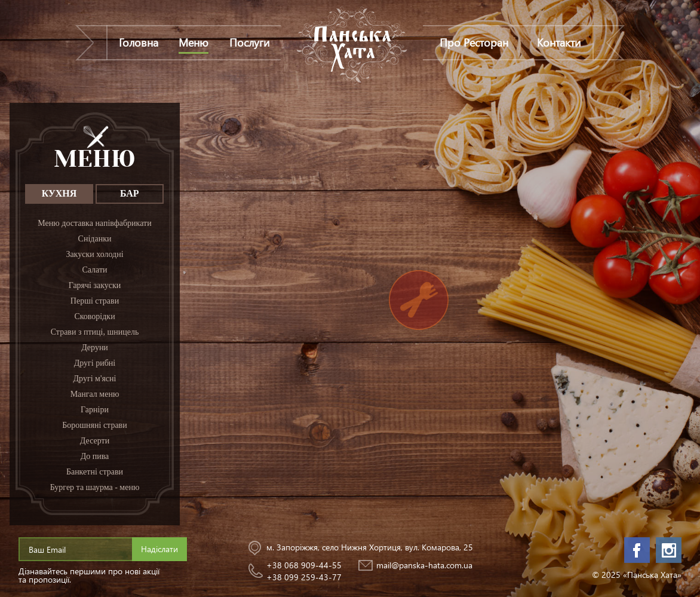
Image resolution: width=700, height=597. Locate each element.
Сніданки (95, 239)
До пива (95, 456)
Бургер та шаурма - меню (95, 487)
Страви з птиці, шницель (95, 332)
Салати (94, 270)
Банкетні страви (95, 472)
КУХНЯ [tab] (59, 193)
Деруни (95, 348)
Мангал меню (95, 394)
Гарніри (95, 410)
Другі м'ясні (95, 379)
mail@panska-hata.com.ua (424, 565)
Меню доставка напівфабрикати (94, 223)
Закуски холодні (94, 254)
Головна (139, 42)
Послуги (249, 42)
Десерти (95, 441)
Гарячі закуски (95, 285)
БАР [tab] (130, 193)
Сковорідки (94, 316)
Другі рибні (95, 363)
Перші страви (95, 301)
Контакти (559, 42)
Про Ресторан (474, 42)
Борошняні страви (94, 425)
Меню (194, 42)
